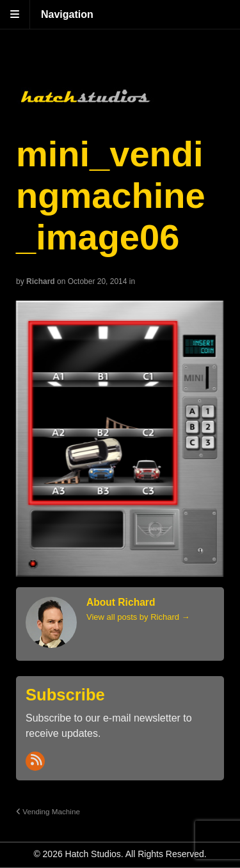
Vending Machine (48, 811)
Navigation (67, 14)
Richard (41, 281)
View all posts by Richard (138, 617)
